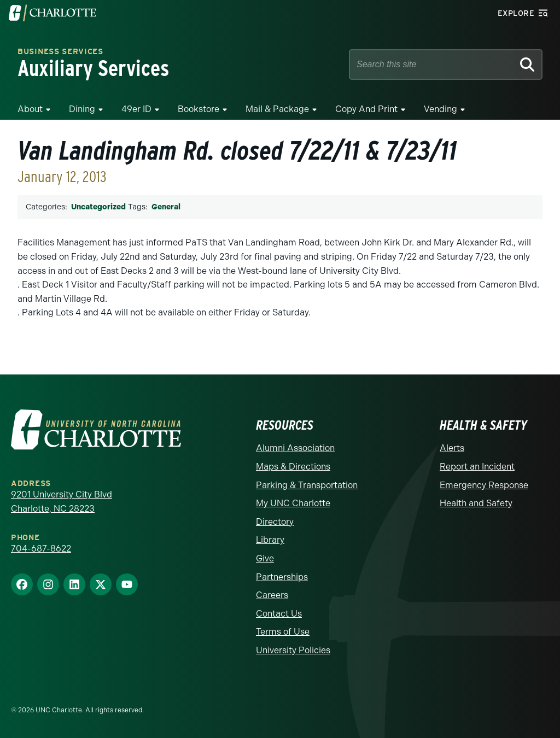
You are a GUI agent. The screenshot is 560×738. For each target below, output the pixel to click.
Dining (82, 109)
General (166, 207)
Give (265, 558)
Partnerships (282, 577)
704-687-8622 (41, 549)
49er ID (136, 109)
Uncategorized (98, 207)
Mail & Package (277, 109)
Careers (272, 595)
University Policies (293, 650)
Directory (275, 522)
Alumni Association (295, 448)
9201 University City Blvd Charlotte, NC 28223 (62, 502)
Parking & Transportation (307, 485)
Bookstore (199, 109)
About (30, 109)
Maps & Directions (293, 467)
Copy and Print (366, 109)
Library (270, 540)
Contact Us (279, 614)
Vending (441, 109)
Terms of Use (283, 632)
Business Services (60, 52)
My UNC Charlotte (293, 503)
